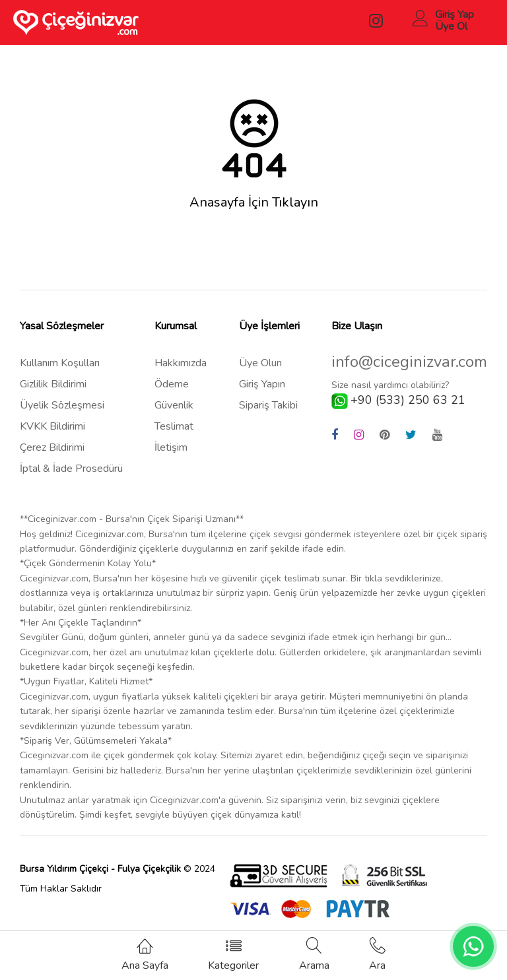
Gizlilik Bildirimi (53, 384)
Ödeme (172, 384)
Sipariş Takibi (268, 405)
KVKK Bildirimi (52, 426)
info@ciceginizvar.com (409, 362)
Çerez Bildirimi (52, 447)
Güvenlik (174, 405)
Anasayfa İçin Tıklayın (254, 203)
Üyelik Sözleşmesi (62, 405)
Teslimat (174, 426)
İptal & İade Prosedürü (71, 469)
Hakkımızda (181, 363)
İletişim (171, 447)
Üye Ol (451, 26)
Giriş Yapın (262, 384)
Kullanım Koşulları (60, 363)
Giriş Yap (455, 15)
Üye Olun (260, 363)
